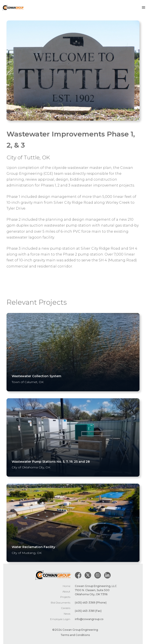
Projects (65, 597)
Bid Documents (61, 603)
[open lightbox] (73, 71)
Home (66, 586)
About (66, 591)
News (67, 614)
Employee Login (60, 619)
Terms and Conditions (75, 635)
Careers (66, 608)
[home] (12, 8)
